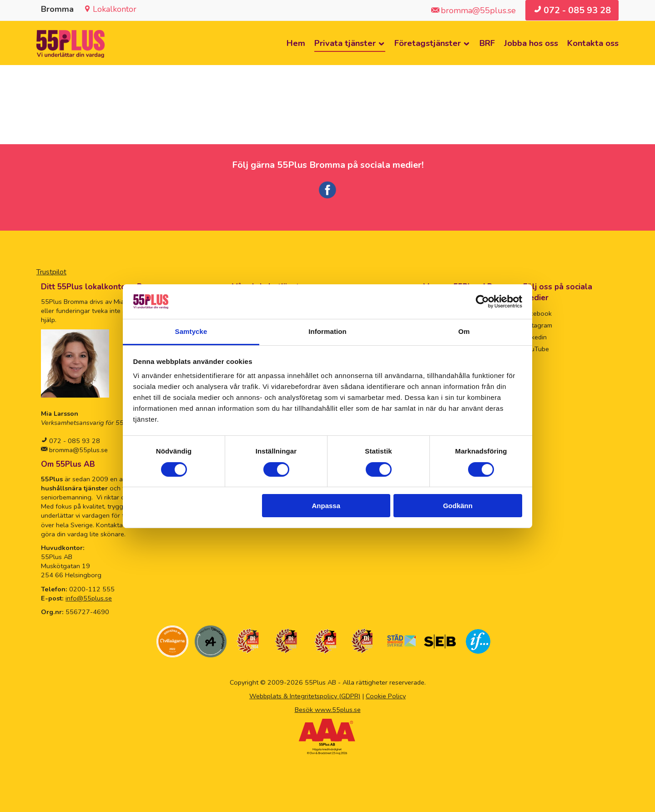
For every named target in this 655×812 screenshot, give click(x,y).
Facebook (537, 313)
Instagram (538, 325)
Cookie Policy (386, 696)
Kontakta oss (593, 43)
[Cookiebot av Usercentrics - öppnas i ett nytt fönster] (482, 302)
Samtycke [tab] (191, 331)
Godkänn (458, 506)
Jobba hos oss (531, 43)
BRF (487, 43)
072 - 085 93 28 (74, 441)
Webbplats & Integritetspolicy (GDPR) (305, 696)
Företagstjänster (428, 43)
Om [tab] (464, 331)
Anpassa (326, 506)
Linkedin (535, 337)
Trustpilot (51, 272)
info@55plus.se (89, 598)
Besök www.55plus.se (328, 710)
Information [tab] (327, 331)
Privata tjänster (345, 43)
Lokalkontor (115, 9)
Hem (296, 43)
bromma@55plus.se (78, 450)
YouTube (536, 349)
